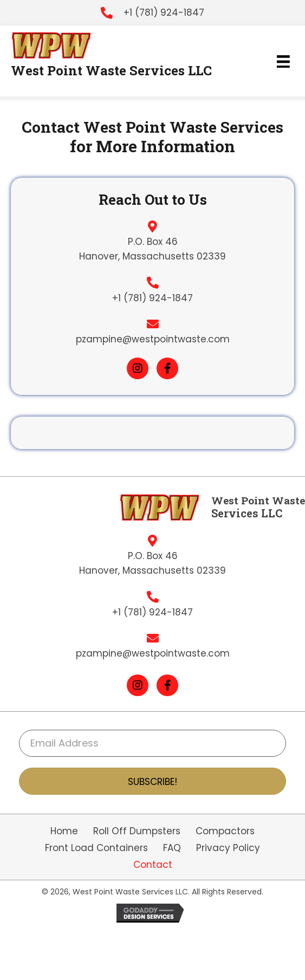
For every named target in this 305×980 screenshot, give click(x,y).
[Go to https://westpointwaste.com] (57, 46)
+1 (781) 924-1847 (164, 12)
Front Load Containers (96, 848)
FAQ (172, 848)
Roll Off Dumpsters (137, 831)
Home (64, 831)
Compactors (225, 831)
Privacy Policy (228, 848)
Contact (153, 865)
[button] (138, 368)
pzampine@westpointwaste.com (153, 339)
